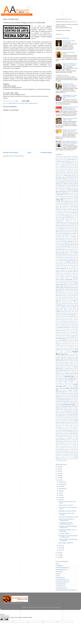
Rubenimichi (67, 424)
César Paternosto (65, 213)
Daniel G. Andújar (59, 230)
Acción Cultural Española (65, 157)
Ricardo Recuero (69, 417)
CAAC (67, 198)
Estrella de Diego (68, 253)
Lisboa (68, 345)
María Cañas (59, 362)
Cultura (71, 225)
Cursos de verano (59, 227)
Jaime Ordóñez (64, 313)
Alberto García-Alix (62, 161)
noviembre (62, 484)
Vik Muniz (74, 451)
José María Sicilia (64, 326)
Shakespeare (75, 432)
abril (60, 500)
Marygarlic (58, 367)
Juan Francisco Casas (69, 329)
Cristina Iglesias (73, 224)
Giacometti (66, 297)
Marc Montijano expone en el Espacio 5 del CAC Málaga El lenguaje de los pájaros (70, 143)
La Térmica (75, 340)
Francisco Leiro (63, 270)
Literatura (73, 345)
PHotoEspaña (65, 406)
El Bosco (68, 245)
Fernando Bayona (68, 260)
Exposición (64, 254)
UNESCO (63, 448)
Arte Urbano (64, 184)
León (57, 345)
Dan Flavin (66, 229)
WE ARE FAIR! (69, 454)
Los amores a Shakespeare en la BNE (68, 517)
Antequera (75, 174)
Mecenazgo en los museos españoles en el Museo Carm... (68, 536)
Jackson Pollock (68, 310)
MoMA (75, 377)
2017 (59, 478)
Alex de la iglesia (66, 163)
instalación (58, 307)
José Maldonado (65, 323)
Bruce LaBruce (71, 196)
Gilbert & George (73, 297)
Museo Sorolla (63, 390)
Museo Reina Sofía (23, 103)
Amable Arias (65, 168)
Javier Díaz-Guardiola (69, 315)
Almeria (69, 166)
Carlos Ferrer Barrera (63, 203)
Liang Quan (62, 345)
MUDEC (66, 378)
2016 (59, 480)
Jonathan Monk (64, 321)
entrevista (75, 248)
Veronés (76, 449)
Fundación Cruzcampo (71, 273)
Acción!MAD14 (75, 157)
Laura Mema (74, 343)
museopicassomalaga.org (62, 582)
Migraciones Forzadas (71, 373)
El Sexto (57, 246)
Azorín (57, 190)
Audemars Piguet (73, 188)
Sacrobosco (74, 424)
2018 (59, 476)
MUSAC (71, 378)
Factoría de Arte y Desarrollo (66, 256)
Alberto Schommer (73, 161)
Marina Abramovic (65, 364)
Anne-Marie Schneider (66, 174)
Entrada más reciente (11, 152)
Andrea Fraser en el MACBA (66, 505)
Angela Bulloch (71, 172)
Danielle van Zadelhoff (69, 230)
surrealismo (70, 437)
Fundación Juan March (64, 276)
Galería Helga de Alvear (62, 288)
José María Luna (64, 324)
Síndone (59, 433)
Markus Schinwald (60, 365)
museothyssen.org (60, 586)
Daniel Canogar (73, 229)
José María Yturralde (74, 326)
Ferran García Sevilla (69, 265)
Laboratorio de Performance (68, 342)
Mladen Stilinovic (59, 377)
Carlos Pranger (59, 205)
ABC (57, 157)
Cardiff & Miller (75, 202)
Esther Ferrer (59, 253)
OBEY (68, 397)
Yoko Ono (69, 457)
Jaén (73, 312)
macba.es (58, 574)
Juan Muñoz (62, 332)
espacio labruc (65, 251)
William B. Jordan (68, 456)
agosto (61, 491)
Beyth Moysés (69, 192)
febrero (61, 548)
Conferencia (58, 222)
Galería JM (64, 289)
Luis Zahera (60, 352)
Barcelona (75, 190)
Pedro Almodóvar (65, 403)
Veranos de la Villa (69, 449)
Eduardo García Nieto (60, 245)
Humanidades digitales (67, 304)
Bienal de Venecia (71, 193)
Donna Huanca (65, 238)
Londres (62, 347)
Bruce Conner (63, 196)
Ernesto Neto (59, 249)
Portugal (62, 409)
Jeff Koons (63, 316)
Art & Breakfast (64, 180)
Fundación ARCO (72, 272)
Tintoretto (74, 443)
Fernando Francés (71, 262)
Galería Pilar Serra (72, 292)
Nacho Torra (67, 393)
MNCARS (15, 103)
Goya (57, 300)
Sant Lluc (67, 429)
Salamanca (58, 425)
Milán (72, 375)
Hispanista (58, 304)
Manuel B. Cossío (74, 356)
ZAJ (56, 461)
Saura (73, 430)
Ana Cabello (69, 169)
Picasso (72, 406)
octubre (61, 486)
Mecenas (75, 370)
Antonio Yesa (59, 176)
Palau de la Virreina (62, 401)
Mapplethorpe (70, 357)
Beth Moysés (61, 192)
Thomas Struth (67, 443)
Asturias (66, 188)
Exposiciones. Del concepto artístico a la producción (70, 131)
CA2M (62, 198)
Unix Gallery (74, 448)
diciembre (61, 482)
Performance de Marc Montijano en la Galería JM (69, 85)
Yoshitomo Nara (67, 459)
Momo (57, 378)
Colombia (67, 221)
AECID (75, 158)
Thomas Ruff (59, 443)
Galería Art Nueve (64, 281)
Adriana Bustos (68, 158)
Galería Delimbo (73, 281)
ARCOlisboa (74, 176)
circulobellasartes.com (61, 570)
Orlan (76, 398)
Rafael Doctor (63, 414)
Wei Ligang (76, 454)
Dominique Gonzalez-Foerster (62, 237)
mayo (60, 498)
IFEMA (59, 305)
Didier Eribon (73, 235)
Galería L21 (64, 291)
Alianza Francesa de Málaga (68, 164)
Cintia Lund (74, 217)
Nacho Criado (60, 393)
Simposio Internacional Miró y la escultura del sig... (67, 520)
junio (60, 495)
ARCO (66, 176)
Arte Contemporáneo (60, 182)
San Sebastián (59, 429)
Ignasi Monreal (73, 305)
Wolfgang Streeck (33, 103)
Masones (70, 367)
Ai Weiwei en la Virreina (62, 75)
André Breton (70, 171)
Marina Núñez (74, 364)
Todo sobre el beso (65, 445)
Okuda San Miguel (64, 398)
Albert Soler (76, 160)
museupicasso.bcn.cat (61, 588)
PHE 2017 (58, 406)
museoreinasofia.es (61, 584)
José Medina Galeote (62, 328)
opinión (71, 398)
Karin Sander (65, 335)
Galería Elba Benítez (68, 283)
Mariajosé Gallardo (69, 362)
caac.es (58, 564)
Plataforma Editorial (68, 408)
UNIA (68, 448)
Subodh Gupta (62, 437)
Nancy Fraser (74, 393)
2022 (59, 469)
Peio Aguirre (73, 403)
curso (76, 225)
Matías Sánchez (59, 370)
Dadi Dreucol (72, 227)
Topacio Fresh (59, 446)
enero (60, 550)
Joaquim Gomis (73, 318)
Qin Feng (72, 413)
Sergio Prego (63, 432)
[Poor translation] (6, 619)
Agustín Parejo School (60, 160)
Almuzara (75, 166)
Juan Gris (68, 331)
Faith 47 (75, 256)
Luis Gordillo (75, 350)
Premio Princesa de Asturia (72, 411)
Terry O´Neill (64, 441)
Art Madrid (71, 180)
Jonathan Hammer (68, 320)
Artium (71, 184)
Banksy (69, 190)
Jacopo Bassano (66, 312)
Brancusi (72, 195)
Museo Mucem (69, 387)
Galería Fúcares (59, 286)
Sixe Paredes (65, 433)
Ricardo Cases (60, 417)
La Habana (63, 340)
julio (60, 493)
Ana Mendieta (63, 171)
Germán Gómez (59, 297)
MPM (61, 378)
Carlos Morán (73, 203)
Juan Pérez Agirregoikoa (72, 332)
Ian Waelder (76, 304)
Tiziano (57, 445)
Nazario (57, 395)
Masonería (64, 367)
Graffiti (62, 300)
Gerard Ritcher (64, 296)
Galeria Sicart (59, 294)
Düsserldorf (58, 241)
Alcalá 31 (58, 163)
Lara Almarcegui (65, 343)
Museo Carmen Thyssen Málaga (65, 380)
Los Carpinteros (70, 347)
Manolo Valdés (66, 356)
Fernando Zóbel (59, 265)
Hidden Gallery (73, 302)
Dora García (59, 240)
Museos (66, 392)
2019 (59, 473)
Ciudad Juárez (73, 219)
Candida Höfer (60, 202)
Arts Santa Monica (60, 187)
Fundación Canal (59, 273)
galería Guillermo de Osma (71, 286)
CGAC (72, 213)
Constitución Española (68, 222)
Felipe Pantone (74, 257)
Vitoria (67, 453)
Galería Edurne (59, 283)
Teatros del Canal (70, 440)
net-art (62, 395)
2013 (59, 557)
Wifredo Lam (60, 456)
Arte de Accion (71, 182)
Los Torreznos (66, 348)
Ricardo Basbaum (74, 416)
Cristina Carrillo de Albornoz (61, 224)
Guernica (68, 300)
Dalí (60, 229)
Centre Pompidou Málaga (70, 209)
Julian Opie (58, 334)
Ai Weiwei (69, 160)
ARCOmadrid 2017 (60, 177)
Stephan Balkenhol (70, 435)
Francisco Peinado (73, 270)
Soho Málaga (73, 433)
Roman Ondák (67, 422)
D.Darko (66, 227)
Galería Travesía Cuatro (68, 294)
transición (66, 446)
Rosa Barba (74, 422)
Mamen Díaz (70, 354)
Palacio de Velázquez (74, 400)
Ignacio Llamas (65, 305)
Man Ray (76, 354)
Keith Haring (71, 335)
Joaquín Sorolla (59, 320)
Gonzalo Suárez (73, 299)
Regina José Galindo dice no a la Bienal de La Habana (70, 64)
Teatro (63, 440)
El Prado (74, 245)
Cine (68, 217)
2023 (59, 467)
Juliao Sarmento (67, 334)
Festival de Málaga (60, 268)
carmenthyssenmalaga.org (62, 568)
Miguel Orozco (66, 375)
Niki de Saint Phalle (69, 395)
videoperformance (66, 451)
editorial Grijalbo (64, 243)
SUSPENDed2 (70, 438)
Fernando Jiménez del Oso (61, 264)
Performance (68, 405)
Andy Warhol (63, 172)
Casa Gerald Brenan (64, 206)
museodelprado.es (60, 578)
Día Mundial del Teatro (62, 235)
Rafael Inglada (70, 414)
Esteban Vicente (73, 251)
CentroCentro (74, 211)
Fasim (57, 257)
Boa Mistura (65, 195)
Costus (75, 222)
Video (59, 451)
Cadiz (65, 200)
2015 (59, 553)
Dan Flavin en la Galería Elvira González (69, 42)
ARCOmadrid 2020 (70, 179)
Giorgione (58, 299)
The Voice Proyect (73, 441)
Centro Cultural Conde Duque (62, 211)
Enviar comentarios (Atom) (17, 156)
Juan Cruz (60, 329)
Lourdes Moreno (66, 350)
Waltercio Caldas (61, 454)
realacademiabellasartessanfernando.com (66, 590)
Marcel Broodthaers (68, 359)
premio (67, 409)
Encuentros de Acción (66, 248)
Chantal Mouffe (61, 214)
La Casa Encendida (70, 337)
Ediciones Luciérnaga (67, 241)
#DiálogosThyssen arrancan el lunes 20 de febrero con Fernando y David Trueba (70, 108)
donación (74, 237)
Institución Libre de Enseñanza (69, 307)
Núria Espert (62, 397)
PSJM (67, 413)
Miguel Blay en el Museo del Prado (67, 511)
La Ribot (69, 340)
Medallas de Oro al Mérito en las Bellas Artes (66, 372)
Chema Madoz (65, 216)
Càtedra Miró (65, 208)
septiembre (62, 489)
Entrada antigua (46, 152)
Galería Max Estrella (72, 291)
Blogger (58, 607)
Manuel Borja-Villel (61, 357)
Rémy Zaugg (66, 416)
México (63, 373)
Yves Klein (74, 459)
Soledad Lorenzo (60, 435)
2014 (59, 555)
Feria (64, 259)
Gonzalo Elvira (65, 299)
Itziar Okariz (73, 308)
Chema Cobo (70, 214)
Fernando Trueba (73, 264)
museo (77, 378)
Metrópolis (58, 373)
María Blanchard (73, 361)
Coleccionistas (59, 221)
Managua (59, 356)
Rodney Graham (69, 421)
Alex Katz (74, 163)
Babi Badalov (63, 190)
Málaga (62, 354)
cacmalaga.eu (59, 566)
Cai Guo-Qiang (75, 200)
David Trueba (71, 232)
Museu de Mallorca (74, 392)
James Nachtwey (73, 313)
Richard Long (62, 419)
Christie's (72, 216)
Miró (76, 375)
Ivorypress (58, 310)
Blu (77, 193)
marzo (61, 546)
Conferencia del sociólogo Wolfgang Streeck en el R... (68, 527)
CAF (69, 200)
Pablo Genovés (64, 400)
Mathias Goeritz (73, 369)
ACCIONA (60, 158)
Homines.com (73, 22)
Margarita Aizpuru (65, 361)
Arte (76, 180)
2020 (59, 471)
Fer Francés (58, 259)
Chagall (76, 213)
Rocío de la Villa (59, 421)
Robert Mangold (73, 419)
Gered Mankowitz (73, 296)
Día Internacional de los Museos (69, 233)
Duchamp (74, 240)
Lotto (72, 348)
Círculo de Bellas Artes (62, 219)
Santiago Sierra (66, 430)
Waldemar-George (74, 453)
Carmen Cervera (67, 205)
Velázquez (62, 449)
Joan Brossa (71, 316)
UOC (57, 449)
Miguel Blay (58, 375)
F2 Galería (71, 254)
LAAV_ (59, 342)
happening (64, 302)
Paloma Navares (71, 401)
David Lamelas (64, 232)
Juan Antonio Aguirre (74, 328)
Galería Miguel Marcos (61, 292)
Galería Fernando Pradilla (71, 284)
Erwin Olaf (66, 249)
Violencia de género (60, 453)
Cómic (74, 221)
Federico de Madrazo (64, 257)
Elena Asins (64, 246)
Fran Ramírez (69, 268)
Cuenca (66, 225)
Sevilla (69, 432)
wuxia (63, 457)
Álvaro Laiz (58, 168)
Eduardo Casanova (73, 243)
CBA (71, 208)
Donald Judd (58, 238)
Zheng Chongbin (62, 461)
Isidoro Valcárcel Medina (61, 308)
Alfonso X (58, 164)
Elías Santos (72, 246)
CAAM (72, 198)
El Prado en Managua (64, 533)
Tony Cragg (74, 445)
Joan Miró (65, 318)
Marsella (75, 365)
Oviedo (57, 400)
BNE (59, 195)
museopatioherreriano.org (62, 580)
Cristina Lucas (59, 225)
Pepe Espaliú (59, 405)
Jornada (70, 321)
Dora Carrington (73, 238)
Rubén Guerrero (59, 424)
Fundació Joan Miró (61, 272)
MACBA (68, 352)
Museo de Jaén (68, 385)
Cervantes (58, 213)
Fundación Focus (59, 275)
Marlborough (68, 365)
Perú (76, 405)
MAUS (66, 370)
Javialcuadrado (59, 315)
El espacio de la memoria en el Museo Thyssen (70, 119)
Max (70, 370)
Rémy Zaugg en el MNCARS (66, 543)
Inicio (29, 152)
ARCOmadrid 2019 (60, 179)
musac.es (58, 576)
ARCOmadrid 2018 (72, 177)
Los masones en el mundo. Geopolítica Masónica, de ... (66, 523)
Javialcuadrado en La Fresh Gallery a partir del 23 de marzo (70, 97)
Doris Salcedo (67, 240)
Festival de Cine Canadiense (70, 267)
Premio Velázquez (61, 413)
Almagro (63, 166)
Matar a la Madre (65, 369)
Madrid (10, 103)
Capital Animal (68, 202)
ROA (67, 419)
